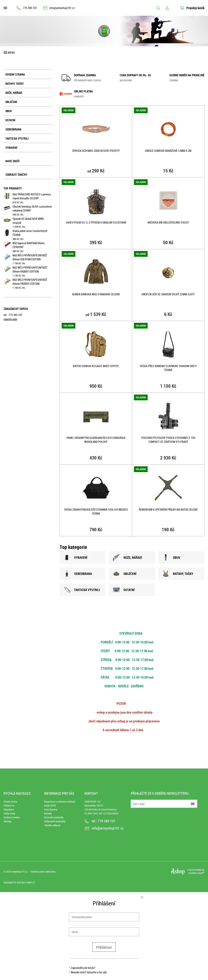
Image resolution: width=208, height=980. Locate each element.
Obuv (9, 111)
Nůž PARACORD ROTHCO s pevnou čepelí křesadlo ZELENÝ (32, 196)
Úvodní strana (15, 74)
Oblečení (11, 102)
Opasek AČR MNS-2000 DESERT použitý (96, 151)
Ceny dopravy (51, 809)
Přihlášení (104, 947)
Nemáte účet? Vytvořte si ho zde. (89, 972)
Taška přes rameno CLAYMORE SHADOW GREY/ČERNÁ (168, 368)
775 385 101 (30, 8)
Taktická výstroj (17, 139)
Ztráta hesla (9, 813)
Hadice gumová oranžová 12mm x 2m (168, 151)
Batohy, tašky (15, 84)
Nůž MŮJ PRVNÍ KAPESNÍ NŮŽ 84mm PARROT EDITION (30, 282)
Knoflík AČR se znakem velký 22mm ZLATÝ (168, 294)
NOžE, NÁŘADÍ (127, 557)
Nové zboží (12, 161)
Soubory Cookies (12, 817)
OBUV (171, 557)
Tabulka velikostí (52, 825)
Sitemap (8, 821)
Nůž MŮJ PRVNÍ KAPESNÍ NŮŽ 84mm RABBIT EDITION (30, 269)
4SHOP (201, 873)
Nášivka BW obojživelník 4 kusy (168, 222)
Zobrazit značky (16, 175)
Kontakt (48, 813)
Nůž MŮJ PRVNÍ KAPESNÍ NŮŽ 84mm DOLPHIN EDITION (30, 257)
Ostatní (10, 120)
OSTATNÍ (124, 590)
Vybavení (11, 148)
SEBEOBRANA (78, 574)
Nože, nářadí (14, 93)
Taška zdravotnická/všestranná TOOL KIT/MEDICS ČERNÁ (96, 512)
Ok (193, 804)
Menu (11, 53)
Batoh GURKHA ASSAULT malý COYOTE (96, 366)
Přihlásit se (9, 806)
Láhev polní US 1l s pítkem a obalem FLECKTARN (96, 222)
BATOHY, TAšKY (178, 574)
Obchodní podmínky (54, 817)
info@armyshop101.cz (62, 8)
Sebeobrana (13, 129)
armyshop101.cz (20, 872)
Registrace (9, 809)
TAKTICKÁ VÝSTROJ (82, 590)
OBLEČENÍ (125, 574)
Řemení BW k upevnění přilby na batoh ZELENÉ (168, 510)
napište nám (10, 319)
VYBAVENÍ (75, 557)
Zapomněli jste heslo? (83, 968)
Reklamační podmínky (55, 821)
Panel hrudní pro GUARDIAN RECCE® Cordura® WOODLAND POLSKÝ (96, 440)
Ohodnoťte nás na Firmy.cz (19, 882)
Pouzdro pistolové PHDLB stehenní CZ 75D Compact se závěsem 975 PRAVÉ (168, 440)
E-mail (134, 802)
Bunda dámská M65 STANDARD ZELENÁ (96, 294)
